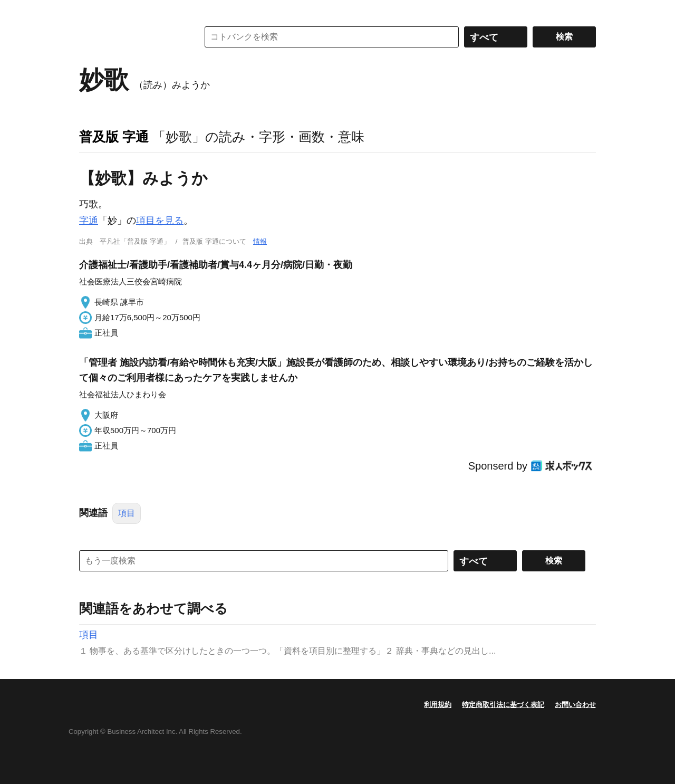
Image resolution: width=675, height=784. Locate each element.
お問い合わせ (575, 705)
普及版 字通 (114, 137)
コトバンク (131, 37)
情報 (260, 241)
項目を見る (160, 221)
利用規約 (438, 705)
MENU (90, 11)
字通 (89, 221)
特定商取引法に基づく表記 (503, 705)
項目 (127, 513)
